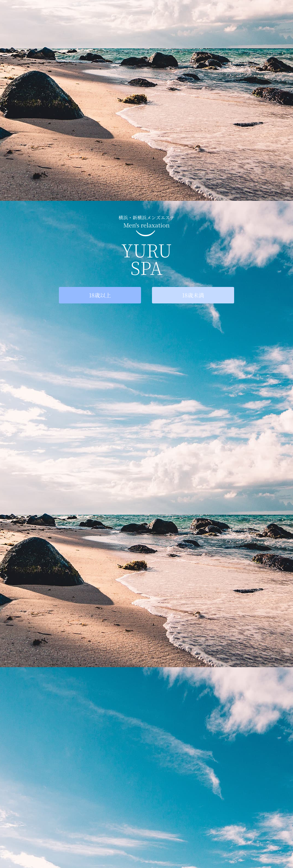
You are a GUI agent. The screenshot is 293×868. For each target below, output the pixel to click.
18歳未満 (193, 295)
